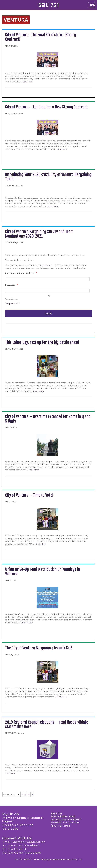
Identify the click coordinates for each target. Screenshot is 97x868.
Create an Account (18, 825)
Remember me (11, 299)
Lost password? (12, 304)
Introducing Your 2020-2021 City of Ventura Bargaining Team (48, 177)
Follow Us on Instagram (22, 853)
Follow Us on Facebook (21, 846)
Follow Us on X (14, 849)
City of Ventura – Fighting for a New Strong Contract (46, 107)
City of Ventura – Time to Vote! (29, 495)
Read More (27, 82)
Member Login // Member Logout (23, 820)
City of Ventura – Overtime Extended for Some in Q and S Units (48, 419)
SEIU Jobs (11, 829)
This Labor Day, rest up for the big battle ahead (42, 342)
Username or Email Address (21, 273)
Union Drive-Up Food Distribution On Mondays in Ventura (43, 572)
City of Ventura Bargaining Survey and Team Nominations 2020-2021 (39, 234)
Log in (49, 313)
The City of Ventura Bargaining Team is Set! (39, 648)
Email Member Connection (24, 842)
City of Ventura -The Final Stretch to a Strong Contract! (41, 37)
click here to (47, 265)
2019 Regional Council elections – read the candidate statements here (47, 724)
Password (12, 285)
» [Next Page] (33, 794)
